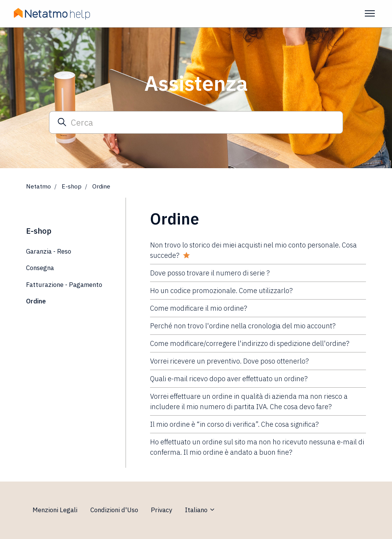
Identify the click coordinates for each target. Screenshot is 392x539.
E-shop (72, 186)
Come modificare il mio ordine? (199, 308)
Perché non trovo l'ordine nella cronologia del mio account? (243, 326)
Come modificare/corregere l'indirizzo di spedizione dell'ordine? (250, 343)
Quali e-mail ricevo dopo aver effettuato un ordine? (229, 379)
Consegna (40, 268)
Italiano (200, 510)
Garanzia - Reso (49, 251)
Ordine (101, 186)
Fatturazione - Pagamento (64, 285)
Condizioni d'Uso (114, 510)
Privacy (161, 510)
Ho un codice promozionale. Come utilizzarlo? (221, 291)
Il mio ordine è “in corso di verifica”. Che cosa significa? (234, 424)
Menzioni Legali (55, 510)
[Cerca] (196, 122)
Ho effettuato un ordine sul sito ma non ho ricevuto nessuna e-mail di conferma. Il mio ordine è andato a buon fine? (257, 447)
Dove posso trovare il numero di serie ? (210, 273)
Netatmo (38, 186)
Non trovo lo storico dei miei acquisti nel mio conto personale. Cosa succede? (253, 250)
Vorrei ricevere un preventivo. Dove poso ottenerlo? (229, 361)
